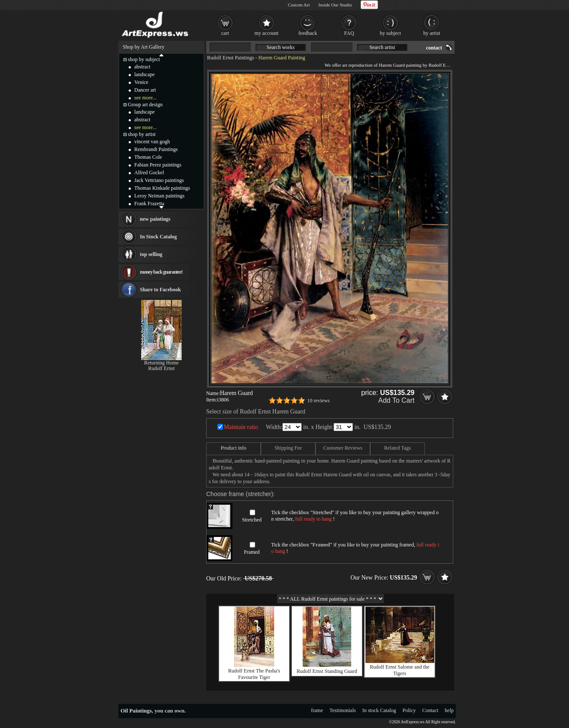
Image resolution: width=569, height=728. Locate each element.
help (449, 710)
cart (225, 33)
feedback (308, 33)
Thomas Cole (148, 157)
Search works (281, 47)
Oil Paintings (136, 711)
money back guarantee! (161, 272)
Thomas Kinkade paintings (162, 188)
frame (317, 710)
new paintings (155, 219)
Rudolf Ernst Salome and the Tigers (400, 670)
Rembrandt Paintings (156, 149)
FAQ (349, 33)
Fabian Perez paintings (158, 165)
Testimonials (343, 710)
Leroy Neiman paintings (159, 196)
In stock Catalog (379, 710)
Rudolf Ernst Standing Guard (327, 671)
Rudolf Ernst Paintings (230, 58)
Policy (409, 710)
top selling (151, 254)
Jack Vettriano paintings (159, 180)
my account (266, 33)
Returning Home (161, 363)
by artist (432, 33)
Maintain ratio (241, 427)
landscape (144, 74)
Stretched (252, 520)
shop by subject (144, 59)
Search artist (382, 47)
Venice (141, 82)
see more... (145, 98)
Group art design (145, 105)
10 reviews (319, 401)
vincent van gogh (152, 142)
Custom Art (299, 5)
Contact (430, 710)
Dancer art (145, 90)
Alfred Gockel (149, 173)
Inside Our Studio (335, 5)
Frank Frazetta (149, 204)
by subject (391, 33)
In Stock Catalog (158, 237)
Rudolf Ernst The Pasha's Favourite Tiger (254, 674)
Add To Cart (396, 400)
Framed (252, 552)
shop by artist (142, 134)
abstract (142, 67)
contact (434, 48)
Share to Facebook (160, 290)
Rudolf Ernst (161, 368)
